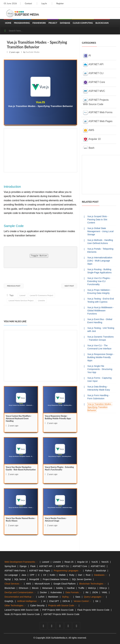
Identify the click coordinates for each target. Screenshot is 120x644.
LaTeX (41, 597)
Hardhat (71, 588)
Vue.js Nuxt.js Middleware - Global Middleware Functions (101, 311)
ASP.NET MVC (94, 91)
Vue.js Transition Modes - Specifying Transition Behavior (100, 407)
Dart (80, 575)
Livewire (41, 300)
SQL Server (20, 579)
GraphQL (9, 601)
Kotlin (52, 575)
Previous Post (14, 286)
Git (97, 601)
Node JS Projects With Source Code (22, 614)
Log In (45, 3)
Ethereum (24, 588)
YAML (104, 592)
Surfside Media (33, 52)
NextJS (105, 562)
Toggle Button (39, 256)
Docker (43, 592)
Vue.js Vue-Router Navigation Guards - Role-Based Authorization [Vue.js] (20, 471)
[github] (68, 626)
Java (24, 575)
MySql (8, 579)
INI (87, 592)
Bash (89, 148)
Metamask (47, 588)
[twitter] (52, 626)
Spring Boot (10, 566)
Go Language (11, 575)
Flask (33, 566)
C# (45, 575)
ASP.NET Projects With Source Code (96, 102)
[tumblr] (76, 626)
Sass (78, 597)
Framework (39, 23)
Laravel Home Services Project (21, 300)
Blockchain (102, 23)
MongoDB (34, 579)
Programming (22, 23)
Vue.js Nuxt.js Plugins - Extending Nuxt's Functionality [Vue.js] (60, 469)
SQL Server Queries (82, 579)
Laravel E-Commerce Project (41, 295)
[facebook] (43, 626)
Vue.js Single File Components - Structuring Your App (100, 369)
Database (65, 23)
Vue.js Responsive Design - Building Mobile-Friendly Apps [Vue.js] (60, 418)
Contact (28, 3)
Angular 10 (92, 139)
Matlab (62, 575)
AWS (89, 130)
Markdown (53, 597)
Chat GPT (54, 601)
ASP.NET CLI (93, 73)
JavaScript (101, 571)
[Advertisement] (40, 150)
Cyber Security (37, 605)
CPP (32, 575)
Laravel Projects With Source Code (22, 610)
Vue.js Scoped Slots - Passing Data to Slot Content (98, 219)
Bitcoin (35, 588)
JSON (95, 592)
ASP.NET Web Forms (98, 113)
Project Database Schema (56, 579)
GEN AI (66, 601)
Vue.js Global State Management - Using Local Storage (100, 231)
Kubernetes (56, 592)
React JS (69, 562)
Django (23, 566)
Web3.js (92, 588)
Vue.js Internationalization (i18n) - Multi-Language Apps (100, 261)
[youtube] (60, 626)
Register (62, 3)
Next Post (69, 286)
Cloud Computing (83, 23)
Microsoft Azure (42, 584)
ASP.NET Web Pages (98, 121)
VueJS (95, 562)
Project (53, 23)
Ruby (72, 575)
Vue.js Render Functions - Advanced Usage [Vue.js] (57, 520)
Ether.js (103, 588)
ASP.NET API (93, 65)
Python (89, 571)
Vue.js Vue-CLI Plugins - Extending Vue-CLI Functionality (99, 281)
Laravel (22, 295)
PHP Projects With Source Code (58, 610)
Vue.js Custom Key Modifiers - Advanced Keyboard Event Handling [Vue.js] (20, 419)
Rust (88, 575)
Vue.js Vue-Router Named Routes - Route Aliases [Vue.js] (18, 520)
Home (8, 23)
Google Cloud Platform (65, 584)
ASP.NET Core (94, 82)
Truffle (81, 588)
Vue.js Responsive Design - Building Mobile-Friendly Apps (101, 357)
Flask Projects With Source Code (93, 610)
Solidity (60, 588)
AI (87, 56)
